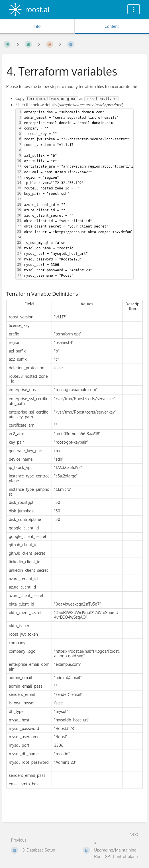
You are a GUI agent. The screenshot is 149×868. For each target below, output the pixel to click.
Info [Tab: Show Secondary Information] (37, 26)
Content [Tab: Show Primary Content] (112, 26)
